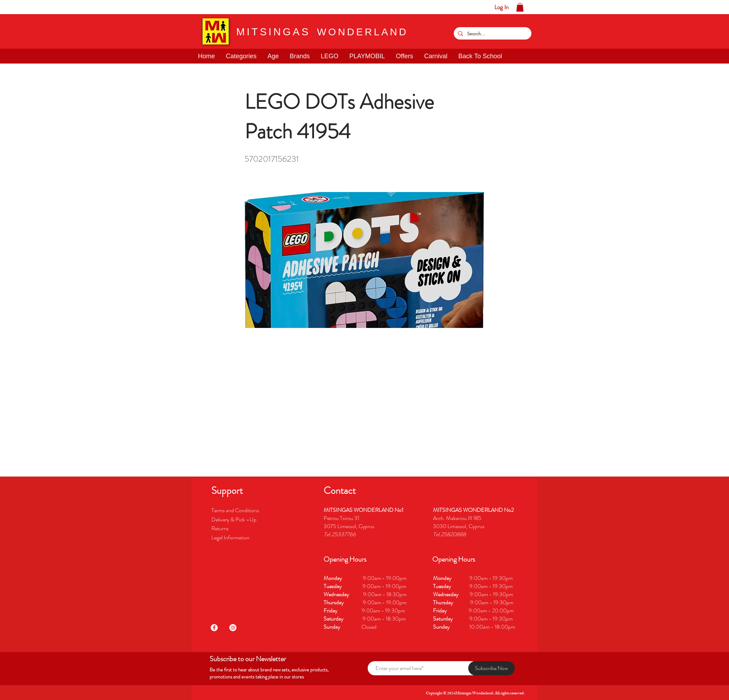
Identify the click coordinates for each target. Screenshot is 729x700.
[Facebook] (214, 628)
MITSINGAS (273, 32)
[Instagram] (233, 628)
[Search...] (492, 33)
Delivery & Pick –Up (234, 519)
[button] (27, 7)
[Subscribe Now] (492, 668)
